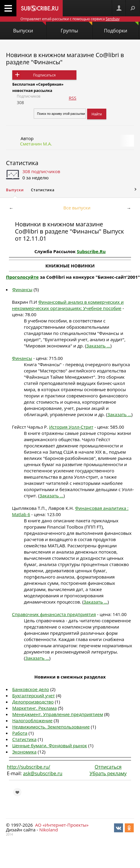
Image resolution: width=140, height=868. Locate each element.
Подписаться (44, 75)
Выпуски (30, 28)
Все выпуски (77, 208)
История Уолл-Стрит (71, 427)
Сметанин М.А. (36, 144)
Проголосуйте (22, 277)
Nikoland (48, 830)
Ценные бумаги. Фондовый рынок (50, 745)
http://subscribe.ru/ (29, 767)
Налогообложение (32, 720)
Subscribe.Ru (91, 251)
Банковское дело (31, 689)
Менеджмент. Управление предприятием (58, 714)
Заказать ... (98, 346)
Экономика (24, 752)
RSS (73, 98)
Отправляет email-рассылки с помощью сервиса (70, 19)
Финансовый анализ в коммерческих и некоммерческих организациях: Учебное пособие (68, 305)
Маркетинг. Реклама (34, 708)
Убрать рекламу (108, 773)
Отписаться (108, 767)
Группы (76, 28)
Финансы (22, 289)
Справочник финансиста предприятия (54, 614)
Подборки (121, 28)
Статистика (22, 163)
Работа (20, 733)
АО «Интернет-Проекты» (62, 825)
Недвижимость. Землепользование (51, 727)
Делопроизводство (33, 702)
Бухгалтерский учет (34, 695)
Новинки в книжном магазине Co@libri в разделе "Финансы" (65, 58)
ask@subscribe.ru (43, 773)
